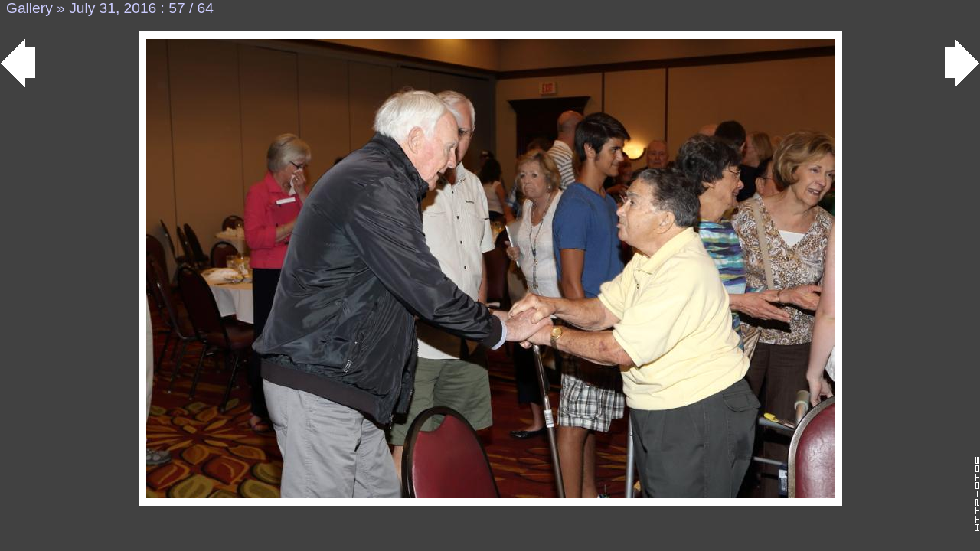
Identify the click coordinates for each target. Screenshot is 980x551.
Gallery (29, 8)
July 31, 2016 (113, 8)
